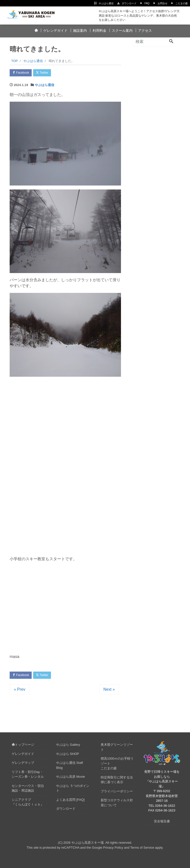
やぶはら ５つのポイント (73, 790)
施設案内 (80, 31)
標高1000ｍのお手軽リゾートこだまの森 (117, 765)
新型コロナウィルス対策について (117, 804)
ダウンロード (129, 3)
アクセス (145, 31)
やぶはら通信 (106, 3)
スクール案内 (122, 31)
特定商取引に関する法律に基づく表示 (117, 781)
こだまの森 (182, 3)
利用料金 (99, 31)
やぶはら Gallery (68, 746)
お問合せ (163, 3)
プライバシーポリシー (117, 793)
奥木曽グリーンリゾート (117, 749)
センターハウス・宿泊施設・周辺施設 (28, 790)
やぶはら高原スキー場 (88, 844)
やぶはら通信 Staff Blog (70, 767)
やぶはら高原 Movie (71, 778)
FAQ (147, 3)
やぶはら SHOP (68, 755)
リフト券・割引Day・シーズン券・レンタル (28, 776)
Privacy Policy (113, 849)
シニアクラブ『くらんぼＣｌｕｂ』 (28, 804)
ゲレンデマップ (23, 764)
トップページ (23, 746)
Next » (109, 691)
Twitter (46, 73)
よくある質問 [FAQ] (70, 801)
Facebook (22, 73)
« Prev (20, 691)
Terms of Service (142, 849)
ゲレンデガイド (55, 31)
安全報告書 (162, 823)
